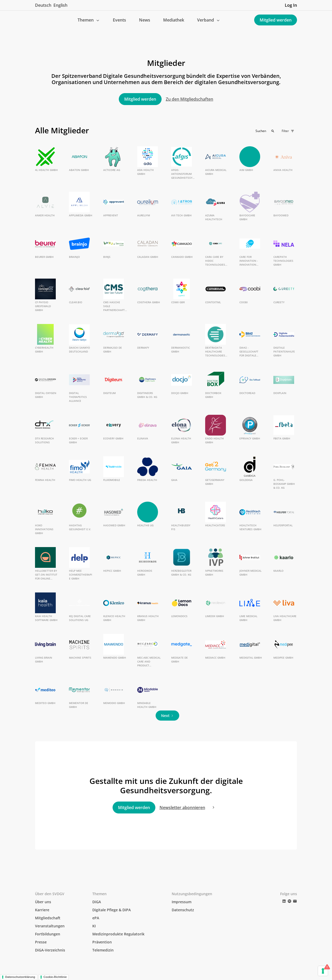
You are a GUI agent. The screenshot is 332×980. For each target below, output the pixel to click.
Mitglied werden (276, 20)
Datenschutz (183, 910)
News (145, 20)
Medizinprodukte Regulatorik (118, 934)
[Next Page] (167, 716)
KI (94, 926)
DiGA (97, 902)
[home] (39, 20)
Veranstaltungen (50, 926)
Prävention (102, 942)
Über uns (43, 902)
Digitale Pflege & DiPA (112, 910)
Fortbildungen (48, 934)
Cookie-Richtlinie (55, 977)
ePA (96, 918)
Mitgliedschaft (48, 918)
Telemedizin (103, 950)
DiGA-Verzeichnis (50, 950)
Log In (291, 5)
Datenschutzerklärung (20, 977)
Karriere (42, 910)
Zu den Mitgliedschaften (189, 99)
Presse (41, 942)
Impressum (182, 902)
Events (119, 20)
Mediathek (174, 20)
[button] (89, 20)
